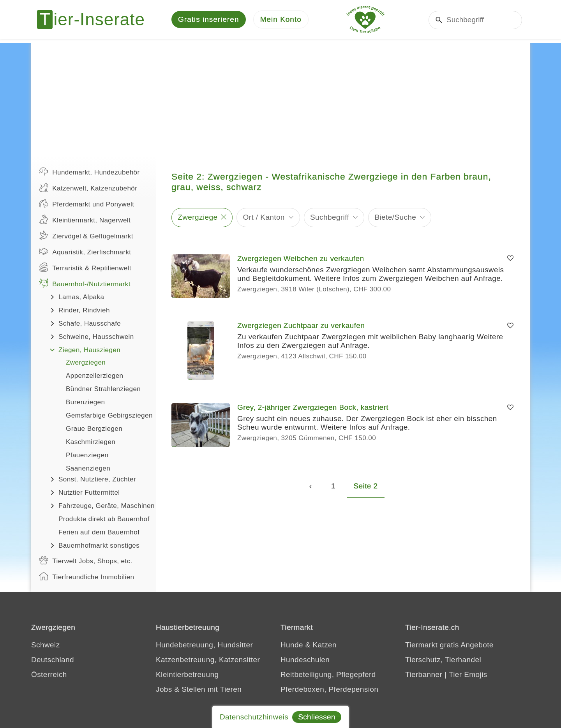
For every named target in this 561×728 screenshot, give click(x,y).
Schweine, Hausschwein (96, 337)
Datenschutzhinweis (254, 717)
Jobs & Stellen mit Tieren (199, 689)
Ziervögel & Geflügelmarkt (86, 235)
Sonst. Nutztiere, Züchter (97, 479)
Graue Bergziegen (94, 429)
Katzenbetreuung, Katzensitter (208, 660)
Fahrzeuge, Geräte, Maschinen (107, 506)
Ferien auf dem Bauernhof (99, 532)
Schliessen (317, 717)
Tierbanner (424, 674)
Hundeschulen (305, 660)
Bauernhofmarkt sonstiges (99, 546)
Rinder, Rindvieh (84, 310)
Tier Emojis (468, 674)
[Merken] (510, 259)
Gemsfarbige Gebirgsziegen (109, 415)
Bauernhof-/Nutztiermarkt (85, 283)
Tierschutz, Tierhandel (443, 660)
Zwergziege (198, 217)
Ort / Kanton (264, 217)
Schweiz (46, 645)
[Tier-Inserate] (95, 19)
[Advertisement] (280, 97)
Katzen (325, 645)
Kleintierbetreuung (187, 674)
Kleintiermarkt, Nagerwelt (85, 219)
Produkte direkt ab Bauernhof (104, 519)
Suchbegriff (330, 217)
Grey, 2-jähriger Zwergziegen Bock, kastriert (313, 407)
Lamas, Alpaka (81, 297)
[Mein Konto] (281, 20)
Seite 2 (366, 486)
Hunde (292, 645)
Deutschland (53, 660)
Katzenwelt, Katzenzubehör (88, 187)
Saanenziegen (88, 468)
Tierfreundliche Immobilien (86, 576)
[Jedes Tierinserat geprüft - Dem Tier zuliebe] (365, 19)
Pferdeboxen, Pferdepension (329, 689)
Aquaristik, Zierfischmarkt (85, 251)
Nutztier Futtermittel (89, 493)
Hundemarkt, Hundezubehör (89, 171)
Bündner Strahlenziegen (103, 389)
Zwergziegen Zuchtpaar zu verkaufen (301, 325)
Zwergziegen (86, 362)
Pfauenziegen (87, 455)
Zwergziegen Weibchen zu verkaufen (301, 258)
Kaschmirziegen (91, 442)
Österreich (49, 674)
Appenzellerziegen (94, 376)
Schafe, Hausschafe (90, 323)
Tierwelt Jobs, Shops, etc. (86, 560)
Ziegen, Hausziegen (89, 350)
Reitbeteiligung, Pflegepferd (328, 674)
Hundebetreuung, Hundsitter (204, 645)
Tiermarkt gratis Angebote (449, 645)
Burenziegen (85, 402)
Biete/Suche (395, 217)
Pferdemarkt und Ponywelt (86, 203)
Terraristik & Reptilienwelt (85, 267)
